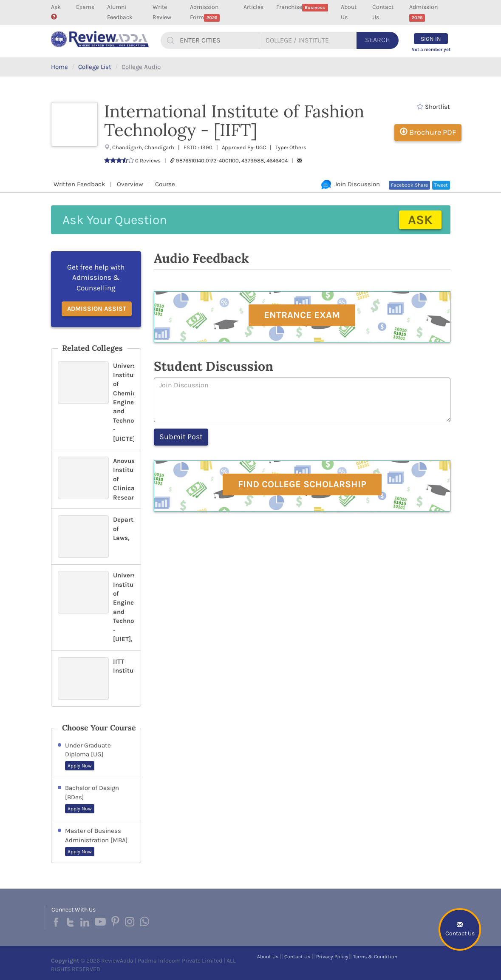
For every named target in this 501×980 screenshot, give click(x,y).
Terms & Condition (375, 957)
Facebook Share (409, 185)
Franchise (302, 7)
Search (378, 40)
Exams (85, 7)
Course (165, 184)
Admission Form (205, 13)
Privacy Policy (332, 957)
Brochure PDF (428, 132)
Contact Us (383, 12)
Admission (423, 13)
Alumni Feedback (120, 12)
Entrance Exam (302, 315)
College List (95, 67)
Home (59, 67)
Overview (130, 184)
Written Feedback (79, 184)
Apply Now (80, 766)
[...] (218, 40)
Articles (253, 7)
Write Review (162, 12)
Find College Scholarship (302, 484)
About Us (349, 12)
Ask (56, 11)
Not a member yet (431, 50)
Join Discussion (351, 184)
